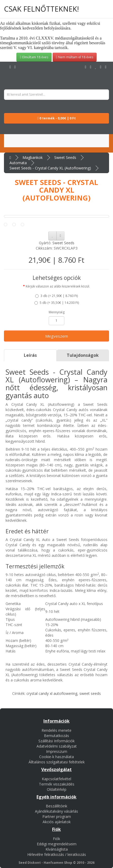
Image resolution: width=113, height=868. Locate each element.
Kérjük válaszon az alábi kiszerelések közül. (58, 286)
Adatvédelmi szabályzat (57, 746)
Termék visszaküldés (57, 784)
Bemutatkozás (56, 736)
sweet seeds (90, 693)
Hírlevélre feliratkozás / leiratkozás (57, 854)
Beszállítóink (56, 806)
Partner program (57, 816)
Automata (18, 163)
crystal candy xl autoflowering (52, 693)
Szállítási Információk (56, 741)
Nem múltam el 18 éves (75, 57)
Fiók (56, 839)
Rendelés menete (56, 730)
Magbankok (33, 157)
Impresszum (57, 751)
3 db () (56, 296)
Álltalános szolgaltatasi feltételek (57, 762)
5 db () (57, 303)
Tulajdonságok (83, 355)
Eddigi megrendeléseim (57, 844)
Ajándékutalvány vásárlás (56, 811)
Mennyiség (57, 312)
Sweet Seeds (65, 157)
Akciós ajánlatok (57, 822)
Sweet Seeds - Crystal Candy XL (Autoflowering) (50, 168)
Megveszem (57, 336)
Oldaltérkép (57, 789)
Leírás (30, 355)
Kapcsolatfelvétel (56, 779)
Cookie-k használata (56, 757)
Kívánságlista (57, 849)
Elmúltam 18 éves (34, 57)
